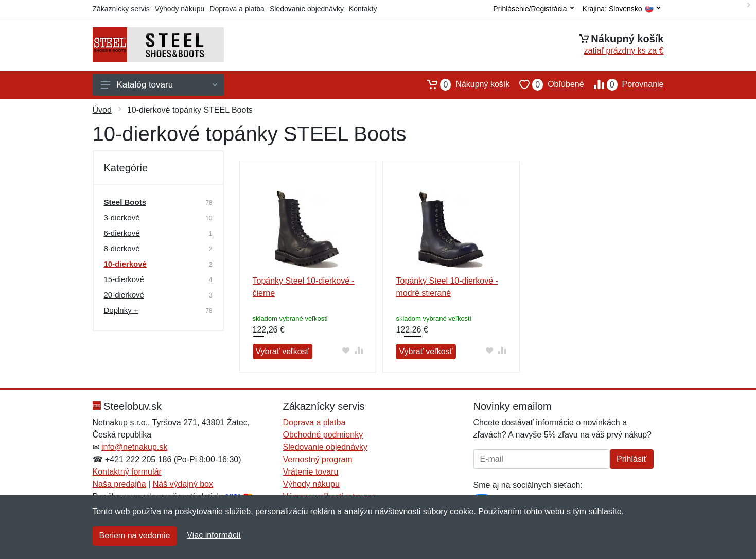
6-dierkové (122, 233)
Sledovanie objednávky (307, 9)
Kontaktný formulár (127, 472)
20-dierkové (124, 295)
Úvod (102, 110)
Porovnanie (624, 84)
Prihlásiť (631, 459)
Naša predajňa (119, 484)
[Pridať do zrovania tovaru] (358, 350)
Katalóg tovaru (159, 85)
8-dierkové (122, 248)
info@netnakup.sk (134, 447)
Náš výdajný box (183, 484)
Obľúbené (547, 84)
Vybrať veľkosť (283, 351)
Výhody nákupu (180, 9)
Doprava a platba (237, 9)
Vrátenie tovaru (311, 472)
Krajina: (621, 9)
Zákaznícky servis (121, 9)
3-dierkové (122, 217)
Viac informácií (214, 535)
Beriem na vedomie (135, 536)
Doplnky (121, 310)
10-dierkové (125, 264)
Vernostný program (318, 459)
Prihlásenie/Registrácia (533, 9)
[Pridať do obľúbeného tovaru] (346, 350)
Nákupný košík (463, 84)
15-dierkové (124, 279)
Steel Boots (125, 202)
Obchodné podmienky (323, 435)
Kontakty (363, 9)
